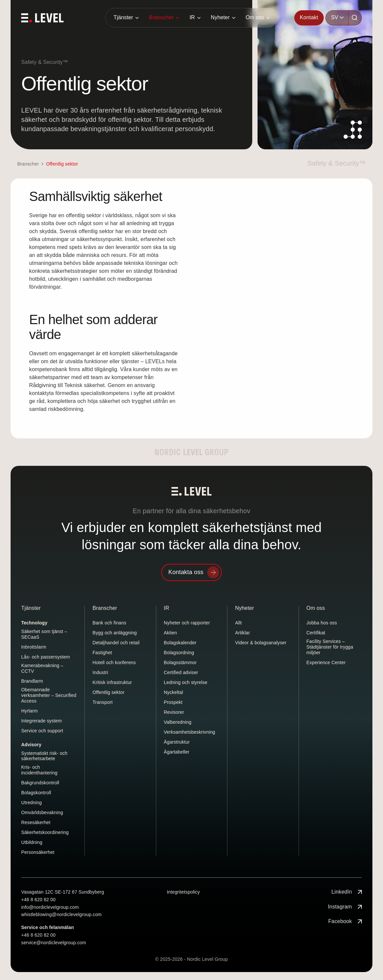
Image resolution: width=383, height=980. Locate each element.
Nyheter (220, 17)
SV (335, 17)
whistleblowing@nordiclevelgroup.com (61, 914)
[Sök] (355, 18)
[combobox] (337, 18)
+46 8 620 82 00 (38, 900)
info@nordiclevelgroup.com (50, 907)
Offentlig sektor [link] (62, 164)
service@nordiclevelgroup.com (54, 943)
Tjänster (123, 17)
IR (192, 17)
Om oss (255, 17)
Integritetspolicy (183, 892)
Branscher (161, 17)
